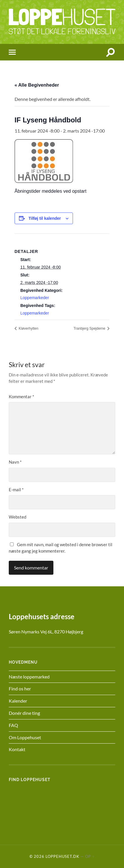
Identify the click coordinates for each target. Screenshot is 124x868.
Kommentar (21, 397)
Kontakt (17, 749)
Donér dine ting (24, 713)
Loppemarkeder (35, 298)
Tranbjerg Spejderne (90, 328)
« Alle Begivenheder (37, 85)
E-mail (16, 490)
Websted (18, 517)
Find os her (20, 688)
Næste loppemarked (29, 677)
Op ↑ (90, 856)
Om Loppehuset (25, 737)
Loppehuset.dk (62, 856)
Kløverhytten (28, 328)
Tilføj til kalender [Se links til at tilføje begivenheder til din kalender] (45, 218)
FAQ (13, 725)
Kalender (18, 701)
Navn (15, 462)
